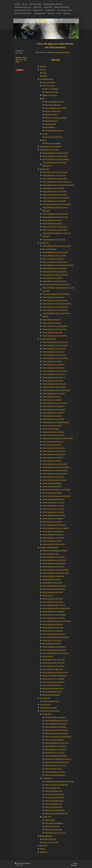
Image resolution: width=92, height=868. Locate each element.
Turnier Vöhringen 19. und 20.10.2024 (55, 262)
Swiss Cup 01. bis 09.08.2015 (54, 740)
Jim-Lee (45, 134)
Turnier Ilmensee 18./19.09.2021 (53, 518)
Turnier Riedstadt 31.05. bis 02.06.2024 (55, 307)
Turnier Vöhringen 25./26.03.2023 (53, 413)
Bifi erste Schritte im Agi (53, 111)
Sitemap (28, 863)
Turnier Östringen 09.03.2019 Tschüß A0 (55, 637)
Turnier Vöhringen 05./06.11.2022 (53, 435)
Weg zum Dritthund (49, 82)
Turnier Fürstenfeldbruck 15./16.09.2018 (55, 653)
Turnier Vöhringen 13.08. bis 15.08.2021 (55, 528)
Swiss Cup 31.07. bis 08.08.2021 (53, 531)
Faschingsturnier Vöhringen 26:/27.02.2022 (56, 490)
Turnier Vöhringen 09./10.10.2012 (53, 512)
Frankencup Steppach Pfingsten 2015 (57, 762)
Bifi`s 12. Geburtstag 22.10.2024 (53, 259)
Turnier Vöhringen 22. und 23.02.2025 (55, 227)
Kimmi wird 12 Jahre (52, 92)
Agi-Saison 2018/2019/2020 (49, 547)
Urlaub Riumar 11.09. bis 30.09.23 (53, 365)
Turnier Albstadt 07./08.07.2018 (53, 669)
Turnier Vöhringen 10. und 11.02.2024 (55, 336)
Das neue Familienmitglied (51, 695)
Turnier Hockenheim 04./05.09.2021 (54, 525)
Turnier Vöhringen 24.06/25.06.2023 (54, 384)
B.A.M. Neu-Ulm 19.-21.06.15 (55, 753)
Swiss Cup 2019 (48, 595)
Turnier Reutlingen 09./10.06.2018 (53, 682)
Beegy (44, 140)
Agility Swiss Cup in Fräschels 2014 (56, 785)
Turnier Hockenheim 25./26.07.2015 (56, 743)
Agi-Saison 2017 (45, 698)
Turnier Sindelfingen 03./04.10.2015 (56, 720)
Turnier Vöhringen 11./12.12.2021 (53, 502)
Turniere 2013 (47, 817)
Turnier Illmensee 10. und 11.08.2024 (54, 281)
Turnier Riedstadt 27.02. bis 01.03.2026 (55, 153)
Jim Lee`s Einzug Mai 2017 (54, 137)
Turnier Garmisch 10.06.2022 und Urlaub (56, 467)
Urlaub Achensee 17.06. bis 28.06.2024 (55, 300)
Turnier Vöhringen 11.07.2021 (52, 541)
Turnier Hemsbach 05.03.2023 (52, 416)
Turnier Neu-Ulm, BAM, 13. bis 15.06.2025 (56, 204)
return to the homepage (62, 52)
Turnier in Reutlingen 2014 (53, 804)
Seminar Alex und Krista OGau (55, 775)
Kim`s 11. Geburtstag (52, 89)
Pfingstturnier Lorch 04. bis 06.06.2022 (55, 470)
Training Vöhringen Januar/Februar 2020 (55, 573)
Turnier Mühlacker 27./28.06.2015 (56, 749)
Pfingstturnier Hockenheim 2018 (53, 688)
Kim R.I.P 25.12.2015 (49, 839)
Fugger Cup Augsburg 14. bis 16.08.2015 (58, 737)
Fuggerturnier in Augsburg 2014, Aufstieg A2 (59, 781)
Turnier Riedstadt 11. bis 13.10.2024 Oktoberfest (58, 265)
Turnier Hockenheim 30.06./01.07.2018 (55, 672)
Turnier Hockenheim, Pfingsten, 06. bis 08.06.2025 (55, 209)
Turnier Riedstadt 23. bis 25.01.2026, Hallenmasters (54, 164)
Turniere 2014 (47, 778)
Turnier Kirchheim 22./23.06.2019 (53, 611)
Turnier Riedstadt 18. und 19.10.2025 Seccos (57, 182)
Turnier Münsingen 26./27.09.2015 (56, 724)
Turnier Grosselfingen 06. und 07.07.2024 (56, 294)
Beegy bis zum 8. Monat (53, 143)
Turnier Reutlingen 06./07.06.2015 (56, 756)
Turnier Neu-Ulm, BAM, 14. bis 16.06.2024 (56, 304)
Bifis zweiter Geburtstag (53, 105)
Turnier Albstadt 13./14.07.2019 (53, 602)
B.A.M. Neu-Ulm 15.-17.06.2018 (53, 679)
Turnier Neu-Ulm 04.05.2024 (52, 323)
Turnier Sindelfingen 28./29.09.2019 (54, 586)
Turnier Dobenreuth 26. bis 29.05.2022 (55, 474)
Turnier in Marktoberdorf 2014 (55, 810)
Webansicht (74, 865)
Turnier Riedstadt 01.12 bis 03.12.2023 (55, 345)
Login (75, 863)
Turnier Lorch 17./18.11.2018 (52, 640)
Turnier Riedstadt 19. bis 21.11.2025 (54, 175)
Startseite (43, 66)
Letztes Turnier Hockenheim (54, 823)
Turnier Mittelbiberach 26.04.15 (55, 772)
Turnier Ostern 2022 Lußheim (52, 483)
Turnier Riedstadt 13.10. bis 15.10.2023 (55, 358)
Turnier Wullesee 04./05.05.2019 (53, 627)
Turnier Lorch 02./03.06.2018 (52, 685)
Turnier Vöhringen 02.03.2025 (52, 223)
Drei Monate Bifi (50, 124)
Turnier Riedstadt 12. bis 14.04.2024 (54, 329)
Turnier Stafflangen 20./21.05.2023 (54, 393)
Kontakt (42, 849)
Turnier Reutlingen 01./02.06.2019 (53, 618)
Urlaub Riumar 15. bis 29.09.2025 (53, 188)
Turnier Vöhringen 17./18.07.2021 (53, 538)
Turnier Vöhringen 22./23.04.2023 (53, 406)
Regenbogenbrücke (46, 836)
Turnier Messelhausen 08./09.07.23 (54, 377)
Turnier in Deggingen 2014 (53, 791)
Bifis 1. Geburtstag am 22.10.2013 (56, 108)
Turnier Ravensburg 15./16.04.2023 (54, 409)
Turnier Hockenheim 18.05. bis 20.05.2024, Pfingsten (56, 315)
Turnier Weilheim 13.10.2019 (52, 579)
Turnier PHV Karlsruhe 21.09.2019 (54, 589)
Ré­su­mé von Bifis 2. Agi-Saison (55, 717)
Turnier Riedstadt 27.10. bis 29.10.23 (54, 355)
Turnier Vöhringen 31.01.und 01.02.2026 (56, 159)
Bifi (44, 98)
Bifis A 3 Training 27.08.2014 (54, 102)
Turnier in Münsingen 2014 (53, 807)
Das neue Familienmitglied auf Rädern (55, 551)
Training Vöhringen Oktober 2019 (53, 576)
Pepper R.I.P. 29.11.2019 (50, 842)
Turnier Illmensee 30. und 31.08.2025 (54, 191)
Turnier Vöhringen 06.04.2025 (52, 220)
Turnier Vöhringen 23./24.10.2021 (53, 509)
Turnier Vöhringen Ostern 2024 (52, 332)
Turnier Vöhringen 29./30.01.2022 (53, 499)
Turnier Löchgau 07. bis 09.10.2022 (54, 448)
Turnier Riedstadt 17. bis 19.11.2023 (54, 348)
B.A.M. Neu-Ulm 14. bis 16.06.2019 (54, 615)
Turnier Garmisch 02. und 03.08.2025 (54, 195)
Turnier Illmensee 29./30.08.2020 (53, 567)
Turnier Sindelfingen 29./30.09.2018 (54, 647)
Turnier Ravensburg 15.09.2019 (53, 592)
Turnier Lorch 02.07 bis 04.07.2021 (54, 544)
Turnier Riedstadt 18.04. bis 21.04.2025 (55, 217)
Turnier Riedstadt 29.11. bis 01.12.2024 (55, 252)
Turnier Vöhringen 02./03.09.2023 (53, 368)
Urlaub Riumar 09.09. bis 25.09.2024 (54, 272)
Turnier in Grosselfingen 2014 (54, 797)
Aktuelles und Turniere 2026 (49, 150)
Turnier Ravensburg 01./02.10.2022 (54, 451)
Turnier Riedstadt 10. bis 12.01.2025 (54, 239)
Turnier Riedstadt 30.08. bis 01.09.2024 (55, 275)
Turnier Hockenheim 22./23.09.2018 (54, 650)
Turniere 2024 (44, 243)
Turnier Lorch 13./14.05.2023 (52, 400)
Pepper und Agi (50, 820)
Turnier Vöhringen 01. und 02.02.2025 (55, 230)
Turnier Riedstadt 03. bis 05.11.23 (53, 352)
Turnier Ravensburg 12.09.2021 (53, 522)
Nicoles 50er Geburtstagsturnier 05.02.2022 (56, 496)
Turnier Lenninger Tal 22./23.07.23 (54, 374)
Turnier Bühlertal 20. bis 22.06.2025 (54, 201)
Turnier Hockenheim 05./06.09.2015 (56, 730)
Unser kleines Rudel (46, 79)
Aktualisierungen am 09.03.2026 (50, 146)
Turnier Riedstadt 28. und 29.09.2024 (54, 268)
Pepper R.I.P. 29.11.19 (49, 95)
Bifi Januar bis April (51, 121)
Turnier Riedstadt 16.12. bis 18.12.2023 (55, 342)
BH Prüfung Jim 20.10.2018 (51, 643)
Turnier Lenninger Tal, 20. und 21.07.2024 (56, 284)
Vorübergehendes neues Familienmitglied (56, 422)
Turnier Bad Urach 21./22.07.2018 (53, 663)
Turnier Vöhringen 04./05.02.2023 (53, 419)
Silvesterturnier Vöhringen (51, 429)
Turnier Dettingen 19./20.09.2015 (55, 727)
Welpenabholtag (50, 127)
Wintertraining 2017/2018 (51, 701)
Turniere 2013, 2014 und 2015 (50, 711)
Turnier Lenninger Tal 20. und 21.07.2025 (56, 198)
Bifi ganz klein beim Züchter (54, 130)
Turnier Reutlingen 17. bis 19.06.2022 (55, 464)
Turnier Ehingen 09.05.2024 (51, 320)
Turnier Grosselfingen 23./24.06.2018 (54, 676)
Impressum (43, 852)
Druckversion (20, 863)
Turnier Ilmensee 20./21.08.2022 (53, 457)
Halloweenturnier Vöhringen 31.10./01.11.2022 (58, 438)
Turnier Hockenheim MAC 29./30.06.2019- (56, 608)
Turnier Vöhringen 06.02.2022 (52, 493)
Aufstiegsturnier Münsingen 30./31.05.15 (58, 759)
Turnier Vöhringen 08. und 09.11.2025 (55, 179)
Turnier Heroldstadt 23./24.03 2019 (54, 634)
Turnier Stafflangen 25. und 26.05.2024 (55, 310)
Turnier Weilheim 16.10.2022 (52, 445)
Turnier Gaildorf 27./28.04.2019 (53, 631)
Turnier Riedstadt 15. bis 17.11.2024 (54, 256)
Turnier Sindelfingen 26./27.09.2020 (54, 560)
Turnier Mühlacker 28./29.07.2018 (53, 659)
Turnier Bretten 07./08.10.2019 (52, 583)
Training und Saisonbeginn (53, 829)
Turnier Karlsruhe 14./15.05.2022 (53, 477)
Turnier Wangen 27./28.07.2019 (53, 599)
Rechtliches (44, 845)
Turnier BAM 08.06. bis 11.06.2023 (54, 387)
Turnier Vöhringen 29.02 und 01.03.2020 (56, 570)
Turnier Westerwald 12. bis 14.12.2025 (55, 172)
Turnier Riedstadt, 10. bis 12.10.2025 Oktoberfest (58, 185)
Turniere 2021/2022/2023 (48, 339)
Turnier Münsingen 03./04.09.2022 (54, 454)
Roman (45, 76)
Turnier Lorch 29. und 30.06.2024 (53, 297)
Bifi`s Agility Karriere (49, 249)
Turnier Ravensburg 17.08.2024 (53, 278)
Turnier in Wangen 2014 (52, 788)
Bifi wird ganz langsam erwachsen (56, 118)
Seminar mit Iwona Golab (51, 554)
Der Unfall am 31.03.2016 (48, 708)
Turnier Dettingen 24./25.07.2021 (53, 534)
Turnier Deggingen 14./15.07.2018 (53, 666)
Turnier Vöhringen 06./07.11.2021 (53, 506)
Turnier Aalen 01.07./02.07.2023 (53, 381)
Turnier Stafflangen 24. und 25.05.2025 (55, 214)
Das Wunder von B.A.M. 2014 (54, 794)
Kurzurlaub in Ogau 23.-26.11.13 (55, 833)
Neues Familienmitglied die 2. (52, 692)
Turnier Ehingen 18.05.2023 (51, 397)
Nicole (44, 73)
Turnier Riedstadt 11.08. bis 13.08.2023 (55, 371)
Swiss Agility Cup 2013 (52, 826)
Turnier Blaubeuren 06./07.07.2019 (54, 605)
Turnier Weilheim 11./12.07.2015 (55, 746)
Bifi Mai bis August (51, 114)
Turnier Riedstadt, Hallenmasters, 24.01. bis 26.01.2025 (56, 235)
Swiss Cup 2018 (48, 656)
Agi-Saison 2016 (45, 704)
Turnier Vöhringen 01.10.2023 (52, 361)
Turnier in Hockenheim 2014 (54, 801)
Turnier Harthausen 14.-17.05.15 (55, 765)
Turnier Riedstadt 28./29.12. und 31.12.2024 (57, 246)
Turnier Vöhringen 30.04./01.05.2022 (54, 480)
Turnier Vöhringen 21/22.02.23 (52, 425)
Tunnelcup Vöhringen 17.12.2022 (53, 432)
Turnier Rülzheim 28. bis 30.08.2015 (57, 733)
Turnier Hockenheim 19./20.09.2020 (54, 563)
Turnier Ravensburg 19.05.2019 (53, 624)
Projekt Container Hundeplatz (52, 486)
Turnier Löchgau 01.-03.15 (53, 769)
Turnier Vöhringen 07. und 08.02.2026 (55, 156)
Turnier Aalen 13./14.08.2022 (52, 461)
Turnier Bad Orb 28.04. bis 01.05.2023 (55, 403)
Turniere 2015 (47, 714)
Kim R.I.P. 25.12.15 (49, 86)
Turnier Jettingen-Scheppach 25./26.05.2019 (57, 621)
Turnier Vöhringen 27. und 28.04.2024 (55, 326)
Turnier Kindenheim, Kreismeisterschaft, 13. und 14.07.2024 (58, 289)
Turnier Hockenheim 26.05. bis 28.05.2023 (56, 390)
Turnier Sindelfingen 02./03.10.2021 (54, 515)
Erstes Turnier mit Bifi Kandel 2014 (56, 813)
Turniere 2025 (44, 169)
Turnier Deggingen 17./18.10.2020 (53, 557)
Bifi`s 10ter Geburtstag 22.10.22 (53, 442)
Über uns (43, 70)
